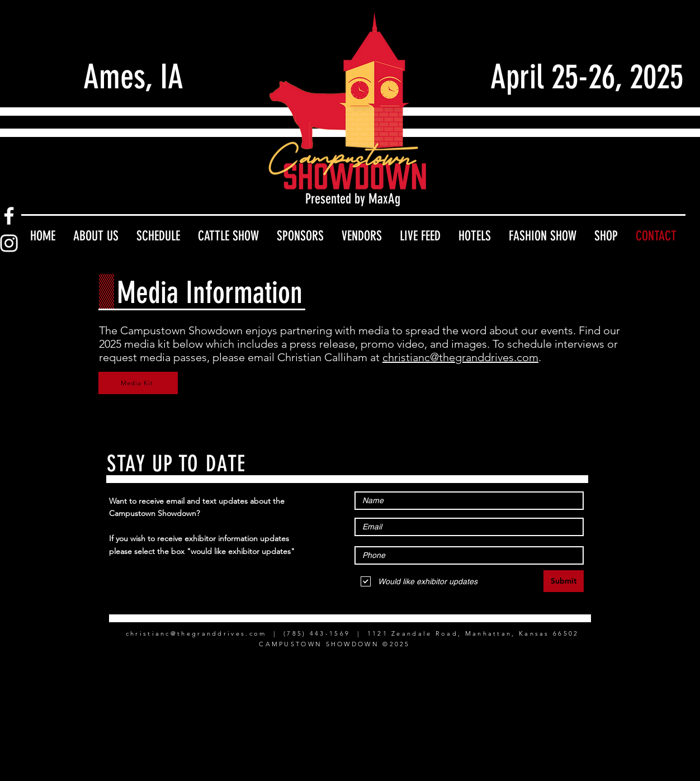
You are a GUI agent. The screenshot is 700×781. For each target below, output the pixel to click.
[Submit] (564, 581)
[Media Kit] (138, 383)
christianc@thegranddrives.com (460, 357)
